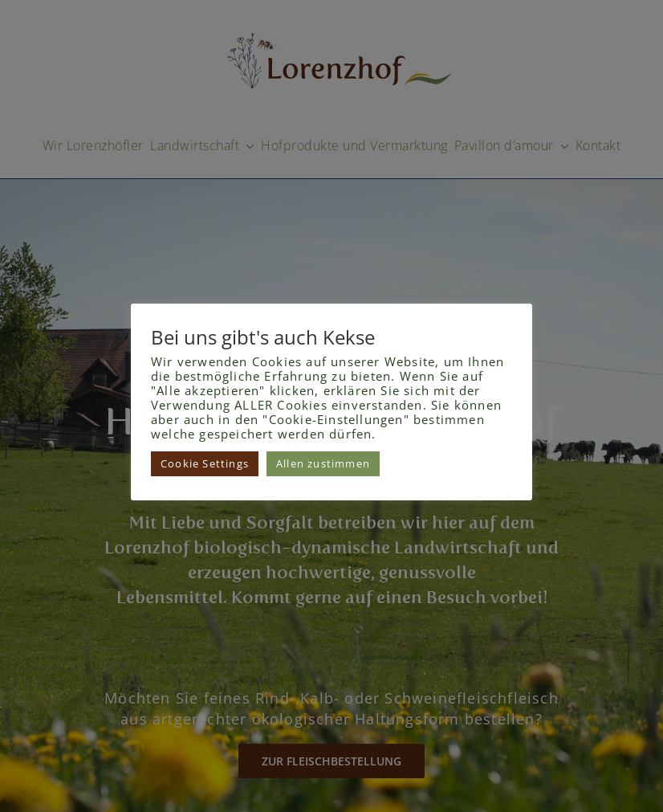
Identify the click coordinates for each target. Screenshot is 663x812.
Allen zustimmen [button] (323, 463)
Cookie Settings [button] (205, 463)
